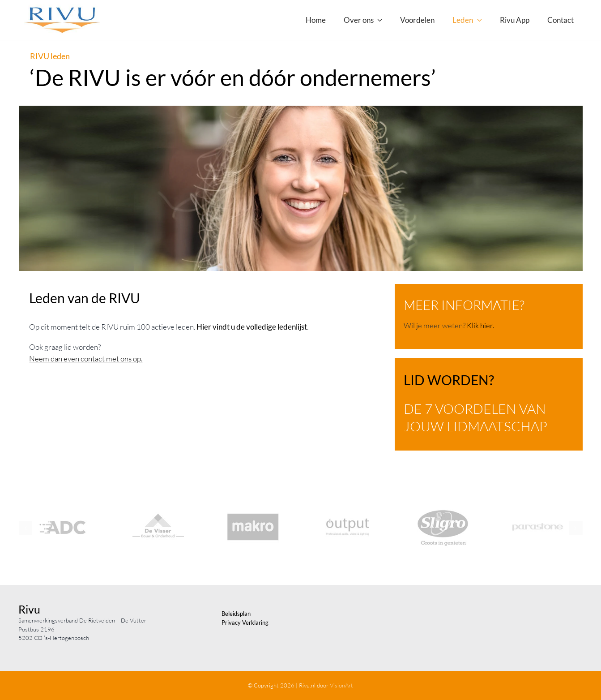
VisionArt (341, 685)
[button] (26, 528)
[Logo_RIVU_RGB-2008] (62, 8)
